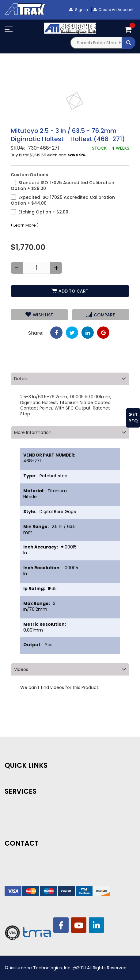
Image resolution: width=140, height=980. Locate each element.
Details (21, 379)
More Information (33, 432)
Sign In (81, 10)
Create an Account (116, 10)
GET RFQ (133, 418)
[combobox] (103, 43)
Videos (21, 669)
